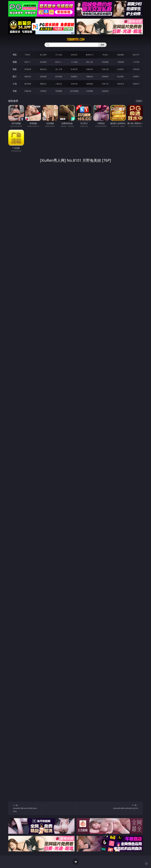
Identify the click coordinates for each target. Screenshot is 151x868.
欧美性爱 (74, 69)
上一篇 (27, 809)
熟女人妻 (90, 62)
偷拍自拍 (43, 69)
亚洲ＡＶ (28, 62)
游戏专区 (74, 55)
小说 (15, 84)
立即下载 (90, 863)
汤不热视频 (74, 91)
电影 (15, 69)
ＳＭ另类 (136, 62)
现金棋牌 (121, 55)
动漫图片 (74, 77)
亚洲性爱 (28, 69)
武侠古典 (74, 84)
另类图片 (136, 77)
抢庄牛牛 (136, 55)
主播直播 (121, 62)
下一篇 (124, 807)
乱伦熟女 (121, 69)
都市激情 (28, 84)
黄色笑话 (121, 84)
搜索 (102, 45)
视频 (15, 62)
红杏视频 (90, 91)
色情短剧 (105, 91)
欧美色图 (59, 77)
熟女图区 (121, 77)
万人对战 (59, 55)
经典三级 (105, 69)
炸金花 (105, 55)
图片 (15, 76)
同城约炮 (28, 91)
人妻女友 (59, 84)
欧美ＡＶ (59, 62)
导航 (15, 91)
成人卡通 (59, 69)
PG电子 (28, 55)
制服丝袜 (90, 69)
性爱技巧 (136, 84)
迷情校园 (90, 84)
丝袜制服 (105, 62)
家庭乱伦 (43, 84)
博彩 (15, 55)
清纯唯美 (105, 77)
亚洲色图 (43, 77)
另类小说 (105, 84)
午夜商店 (43, 91)
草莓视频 (59, 91)
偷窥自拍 (28, 77)
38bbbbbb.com (76, 39)
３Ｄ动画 (74, 62)
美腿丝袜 (90, 77)
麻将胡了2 (90, 55)
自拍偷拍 (43, 62)
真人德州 (43, 55)
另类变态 (136, 69)
